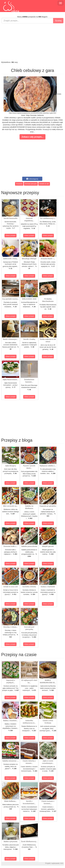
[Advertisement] (32, 42)
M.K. (62, 863)
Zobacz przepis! (11, 236)
